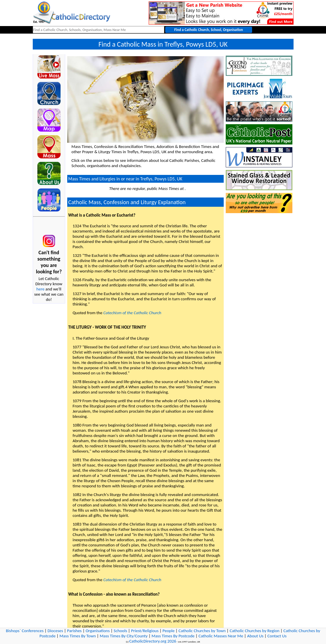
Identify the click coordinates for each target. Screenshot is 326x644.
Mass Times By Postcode (173, 636)
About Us (255, 636)
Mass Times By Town (78, 636)
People (169, 631)
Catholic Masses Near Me (221, 636)
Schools (120, 631)
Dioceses (55, 631)
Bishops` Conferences (25, 631)
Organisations (98, 631)
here (41, 289)
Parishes (74, 631)
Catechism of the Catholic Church (132, 313)
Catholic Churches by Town (202, 631)
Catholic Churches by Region (254, 631)
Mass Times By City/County (124, 636)
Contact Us (277, 636)
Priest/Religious (145, 631)
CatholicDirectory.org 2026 (153, 641)
